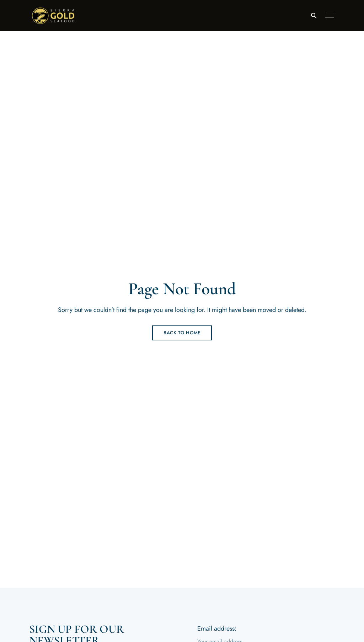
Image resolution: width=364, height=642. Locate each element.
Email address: (217, 628)
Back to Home (182, 333)
